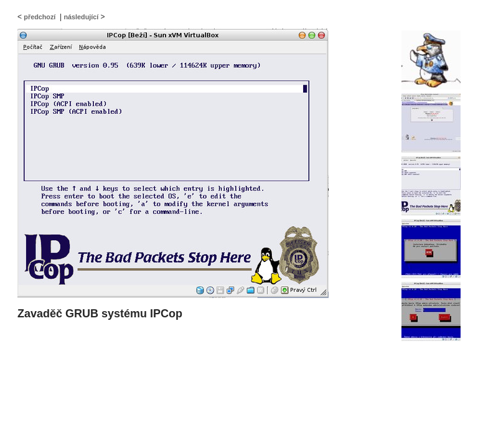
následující (81, 17)
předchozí (40, 17)
